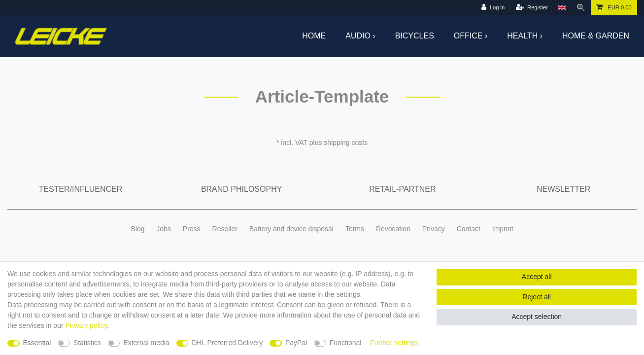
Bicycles (415, 36)
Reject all (537, 297)
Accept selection (537, 317)
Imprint (503, 229)
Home (314, 36)
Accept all (537, 277)
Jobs (164, 229)
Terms (355, 229)
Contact (469, 229)
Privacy (434, 229)
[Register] (532, 8)
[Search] (581, 8)
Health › (525, 36)
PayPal (296, 343)
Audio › (360, 36)
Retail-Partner (402, 189)
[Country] (562, 8)
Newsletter (563, 189)
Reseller (225, 229)
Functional (346, 343)
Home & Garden (596, 36)
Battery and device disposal (291, 229)
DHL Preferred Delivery (227, 343)
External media (146, 343)
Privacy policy (86, 325)
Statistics (87, 343)
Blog (137, 229)
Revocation (393, 229)
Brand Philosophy (241, 189)
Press (192, 229)
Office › (471, 36)
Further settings (394, 343)
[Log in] (493, 8)
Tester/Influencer (80, 189)
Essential (37, 343)
